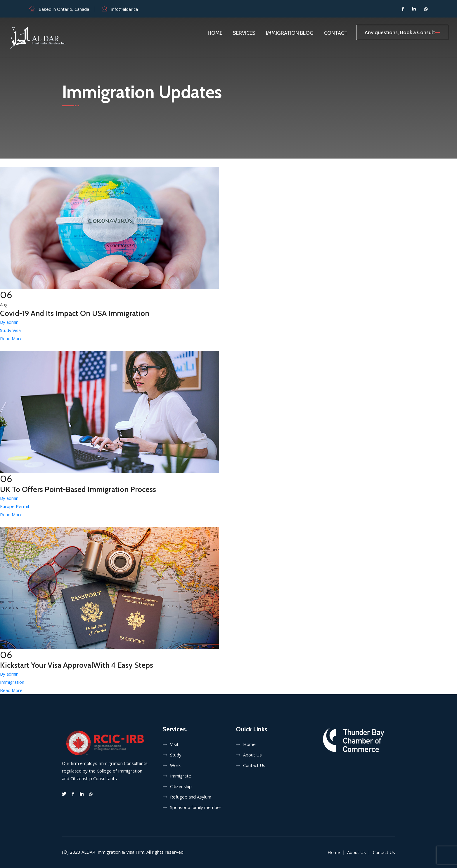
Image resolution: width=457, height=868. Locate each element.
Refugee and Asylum (191, 797)
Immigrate (181, 776)
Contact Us (254, 765)
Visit (174, 744)
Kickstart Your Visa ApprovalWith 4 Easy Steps (77, 665)
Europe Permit (15, 506)
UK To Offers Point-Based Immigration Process (78, 489)
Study (176, 755)
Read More (11, 338)
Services (244, 33)
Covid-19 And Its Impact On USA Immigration (75, 313)
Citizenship (181, 786)
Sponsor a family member (196, 807)
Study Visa (10, 330)
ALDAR (88, 852)
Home (215, 33)
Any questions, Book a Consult (402, 32)
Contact (336, 33)
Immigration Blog (290, 33)
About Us (252, 755)
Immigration (12, 682)
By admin (9, 322)
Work (175, 765)
